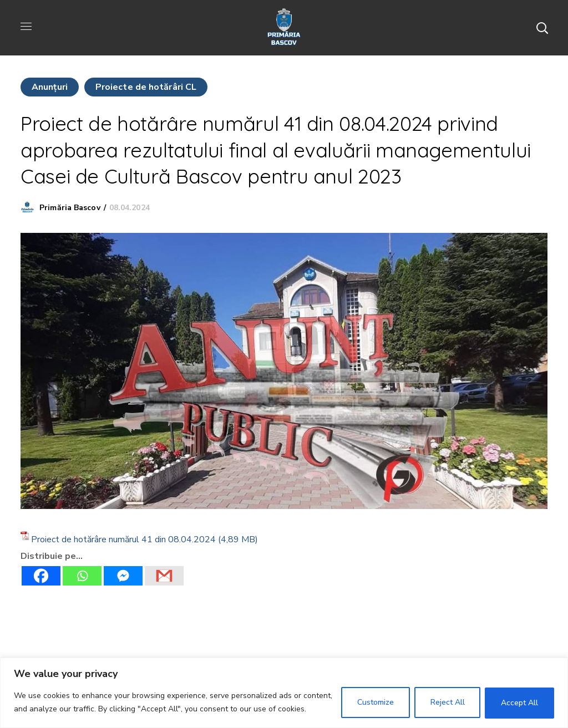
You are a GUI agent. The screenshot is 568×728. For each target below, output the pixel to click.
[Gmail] (164, 576)
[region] (284, 693)
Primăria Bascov (70, 208)
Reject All (447, 703)
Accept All (519, 703)
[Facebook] (41, 576)
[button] (542, 28)
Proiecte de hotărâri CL (146, 87)
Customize (375, 703)
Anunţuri (50, 87)
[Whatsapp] (82, 576)
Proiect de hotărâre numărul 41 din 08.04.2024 (123, 539)
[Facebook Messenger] (123, 576)
